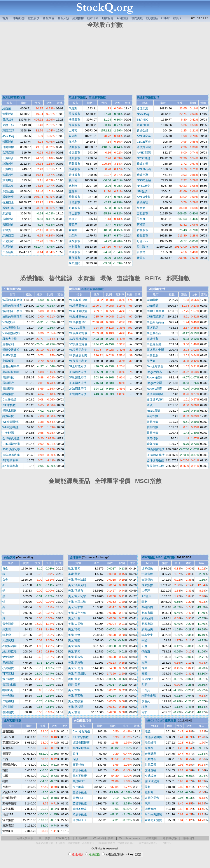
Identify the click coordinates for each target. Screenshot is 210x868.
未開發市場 (149, 696)
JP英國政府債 (78, 383)
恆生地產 (78, 787)
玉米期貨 (8, 663)
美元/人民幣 (76, 624)
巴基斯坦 (8, 252)
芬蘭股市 (74, 164)
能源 (148, 731)
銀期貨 (7, 629)
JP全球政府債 (78, 366)
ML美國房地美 (78, 355)
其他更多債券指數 (92, 289)
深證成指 (8, 191)
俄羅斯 (73, 108)
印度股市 (8, 247)
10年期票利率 (11, 455)
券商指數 (78, 765)
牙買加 (141, 258)
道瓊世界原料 (155, 399)
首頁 (5, 18)
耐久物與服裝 (153, 814)
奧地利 (73, 142)
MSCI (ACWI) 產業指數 (161, 720)
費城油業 (142, 164)
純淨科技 (8, 416)
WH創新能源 (10, 422)
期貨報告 (108, 18)
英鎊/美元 (74, 574)
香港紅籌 (8, 208)
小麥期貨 (8, 668)
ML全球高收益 (78, 311)
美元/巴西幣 (76, 696)
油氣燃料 (150, 743)
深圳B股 (8, 180)
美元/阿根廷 (76, 707)
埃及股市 (74, 241)
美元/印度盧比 (77, 674)
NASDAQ (143, 114)
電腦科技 (8, 377)
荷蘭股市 (74, 197)
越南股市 (8, 219)
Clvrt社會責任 (81, 731)
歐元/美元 (74, 569)
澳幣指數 (152, 438)
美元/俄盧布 (76, 591)
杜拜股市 (74, 258)
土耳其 (73, 130)
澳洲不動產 (80, 770)
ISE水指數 (9, 405)
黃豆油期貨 (10, 685)
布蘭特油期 (10, 646)
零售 (148, 787)
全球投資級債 (155, 460)
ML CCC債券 (77, 328)
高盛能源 (152, 355)
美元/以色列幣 (77, 613)
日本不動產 (80, 776)
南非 (144, 712)
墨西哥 (141, 219)
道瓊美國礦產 (155, 394)
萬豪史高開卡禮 (44, 843)
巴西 (144, 657)
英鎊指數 (152, 427)
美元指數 (152, 416)
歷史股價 (34, 18)
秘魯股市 (142, 236)
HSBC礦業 (154, 411)
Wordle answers (130, 838)
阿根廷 (141, 225)
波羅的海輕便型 (12, 317)
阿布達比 (74, 263)
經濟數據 (78, 18)
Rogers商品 (154, 372)
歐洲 (144, 602)
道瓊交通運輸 (11, 350)
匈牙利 (73, 136)
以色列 (73, 236)
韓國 (144, 668)
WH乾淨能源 (10, 427)
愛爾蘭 (73, 230)
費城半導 (142, 175)
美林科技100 (10, 372)
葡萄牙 (73, 225)
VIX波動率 (9, 322)
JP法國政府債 (78, 389)
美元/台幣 (74, 635)
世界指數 (147, 569)
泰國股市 (8, 225)
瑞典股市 (74, 158)
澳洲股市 (8, 114)
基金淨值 (48, 18)
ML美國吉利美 (78, 361)
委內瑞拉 (142, 247)
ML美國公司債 (78, 333)
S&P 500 (142, 120)
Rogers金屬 (154, 383)
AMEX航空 (9, 355)
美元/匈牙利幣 (77, 596)
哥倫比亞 (142, 241)
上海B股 (8, 169)
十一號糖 (8, 696)
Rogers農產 (154, 389)
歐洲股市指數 (77, 97)
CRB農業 (153, 306)
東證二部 (8, 130)
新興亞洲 (147, 618)
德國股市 (74, 125)
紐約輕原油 (10, 651)
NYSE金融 (143, 186)
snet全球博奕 (81, 748)
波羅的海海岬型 (12, 306)
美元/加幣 (74, 690)
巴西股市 (142, 213)
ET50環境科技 (12, 444)
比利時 (73, 186)
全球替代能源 (11, 438)
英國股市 (74, 114)
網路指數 (8, 394)
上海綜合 (8, 158)
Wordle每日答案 (103, 838)
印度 (144, 646)
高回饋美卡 (88, 843)
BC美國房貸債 (78, 344)
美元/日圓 (74, 618)
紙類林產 (150, 759)
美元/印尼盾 (76, 668)
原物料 (149, 748)
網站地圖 (151, 838)
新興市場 (147, 613)
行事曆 (165, 18)
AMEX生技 (144, 197)
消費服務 (150, 809)
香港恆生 (8, 197)
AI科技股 (122, 18)
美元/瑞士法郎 (77, 580)
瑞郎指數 (152, 444)
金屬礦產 (150, 754)
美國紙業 (8, 361)
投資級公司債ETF (127, 843)
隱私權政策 (170, 838)
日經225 (8, 120)
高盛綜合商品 (155, 322)
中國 (144, 640)
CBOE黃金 (144, 142)
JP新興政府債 (78, 372)
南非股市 (74, 247)
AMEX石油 (144, 169)
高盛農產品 (154, 333)
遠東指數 (147, 585)
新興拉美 (147, 629)
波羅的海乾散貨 (12, 300)
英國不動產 (80, 803)
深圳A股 (8, 175)
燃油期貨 (8, 657)
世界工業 (150, 765)
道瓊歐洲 (8, 344)
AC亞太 (146, 596)
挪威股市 (74, 169)
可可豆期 (8, 674)
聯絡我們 (188, 838)
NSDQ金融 (144, 180)
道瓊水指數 (10, 411)
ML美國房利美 (78, 350)
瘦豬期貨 (8, 712)
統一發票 (44, 838)
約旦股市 (74, 252)
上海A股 (8, 164)
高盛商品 (152, 328)
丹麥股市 (74, 208)
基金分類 (63, 18)
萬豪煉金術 (74, 843)
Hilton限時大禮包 (106, 843)
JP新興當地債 (156, 449)
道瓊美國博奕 (81, 743)
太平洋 (146, 591)
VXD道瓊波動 (11, 328)
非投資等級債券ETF (150, 843)
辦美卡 (177, 18)
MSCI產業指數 (165, 557)
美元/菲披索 (76, 657)
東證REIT (79, 781)
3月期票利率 (10, 466)
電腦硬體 (8, 389)
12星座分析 (63, 838)
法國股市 (74, 120)
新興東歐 (147, 624)
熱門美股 (137, 18)
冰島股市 (74, 202)
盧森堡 (73, 191)
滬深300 (8, 186)
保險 (75, 759)
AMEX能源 (144, 153)
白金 (5, 580)
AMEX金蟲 (144, 136)
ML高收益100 (78, 322)
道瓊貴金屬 (144, 147)
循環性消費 (152, 781)
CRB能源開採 (156, 317)
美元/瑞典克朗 (77, 585)
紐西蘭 (7, 108)
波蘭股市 (74, 147)
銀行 (75, 754)
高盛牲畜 (152, 339)
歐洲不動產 (80, 814)
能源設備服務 (153, 737)
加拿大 (141, 208)
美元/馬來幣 (76, 663)
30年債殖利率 (11, 449)
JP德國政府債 (78, 394)
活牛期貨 (8, 707)
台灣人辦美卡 (25, 838)
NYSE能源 (143, 158)
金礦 (150, 405)
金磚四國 (147, 607)
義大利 (73, 180)
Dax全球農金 (155, 366)
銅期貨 (7, 635)
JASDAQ (8, 136)
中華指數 (147, 574)
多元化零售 (152, 798)
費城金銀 (142, 130)
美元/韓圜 (74, 640)
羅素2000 (143, 125)
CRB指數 (153, 300)
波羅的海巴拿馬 (12, 311)
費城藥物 (142, 202)
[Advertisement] (105, 62)
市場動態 (19, 18)
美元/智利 (74, 712)
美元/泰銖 (74, 646)
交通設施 (150, 776)
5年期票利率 (10, 460)
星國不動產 (80, 792)
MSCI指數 (148, 557)
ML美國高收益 (78, 306)
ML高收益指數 (78, 300)
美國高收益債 (155, 466)
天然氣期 (8, 640)
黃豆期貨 (8, 679)
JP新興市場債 (156, 455)
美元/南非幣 (76, 607)
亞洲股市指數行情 (14, 97)
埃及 (144, 707)
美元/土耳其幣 (77, 602)
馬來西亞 (8, 236)
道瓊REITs (79, 820)
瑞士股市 (74, 213)
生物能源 (8, 433)
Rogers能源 (154, 377)
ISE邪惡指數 (81, 737)
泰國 (144, 674)
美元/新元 (74, 651)
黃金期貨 (8, 624)
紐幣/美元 (74, 685)
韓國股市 (8, 142)
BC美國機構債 (78, 339)
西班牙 (73, 219)
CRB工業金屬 (156, 311)
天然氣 (151, 361)
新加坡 (7, 213)
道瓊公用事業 (11, 366)
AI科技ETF (168, 843)
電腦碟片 (8, 383)
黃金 (5, 569)
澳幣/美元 (74, 679)
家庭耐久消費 (153, 820)
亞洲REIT (79, 798)
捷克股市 (74, 153)
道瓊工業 (142, 108)
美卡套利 (60, 843)
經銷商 (149, 792)
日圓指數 (152, 433)
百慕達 (141, 252)
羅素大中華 (10, 339)
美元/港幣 (74, 629)
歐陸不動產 (80, 809)
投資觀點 (152, 18)
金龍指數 (147, 580)
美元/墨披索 (76, 701)
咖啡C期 (8, 690)
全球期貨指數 (13, 720)
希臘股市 (74, 175)
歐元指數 (152, 422)
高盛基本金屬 (155, 350)
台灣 (144, 663)
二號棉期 (8, 701)
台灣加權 (8, 147)
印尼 (144, 685)
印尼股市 (8, 241)
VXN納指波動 (11, 333)
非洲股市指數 (97, 97)
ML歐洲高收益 (78, 317)
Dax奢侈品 (9, 399)
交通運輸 (150, 770)
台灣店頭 (8, 153)
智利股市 (142, 230)
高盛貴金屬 (154, 344)
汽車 (148, 803)
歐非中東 (147, 635)
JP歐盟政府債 (78, 377)
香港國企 (8, 202)
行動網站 (82, 838)
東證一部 (8, 125)
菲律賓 (7, 230)
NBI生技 (142, 191)
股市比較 (93, 18)
